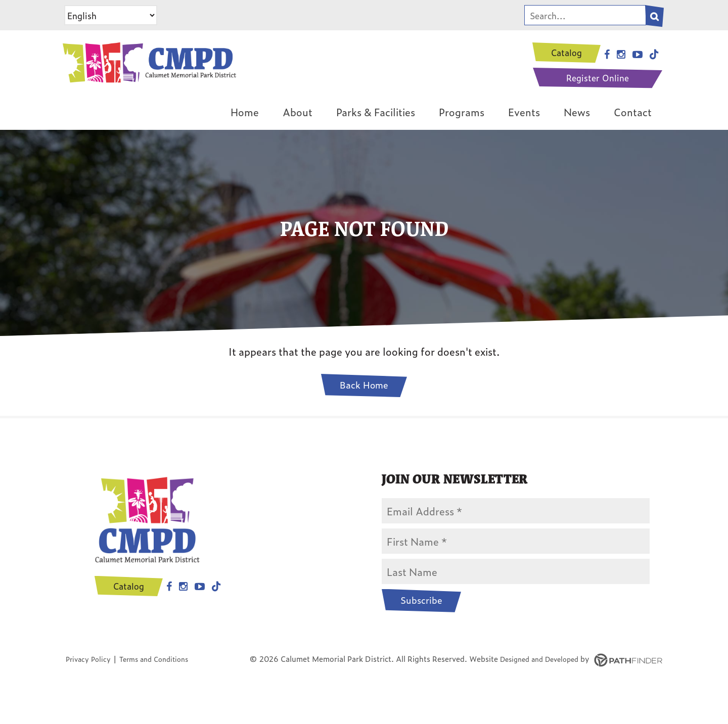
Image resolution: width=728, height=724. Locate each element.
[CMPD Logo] (174, 70)
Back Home (364, 399)
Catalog (565, 53)
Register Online (596, 79)
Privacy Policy (90, 675)
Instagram (174, 611)
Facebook (160, 611)
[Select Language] (111, 15)
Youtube (191, 611)
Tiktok (207, 611)
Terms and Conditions (162, 675)
